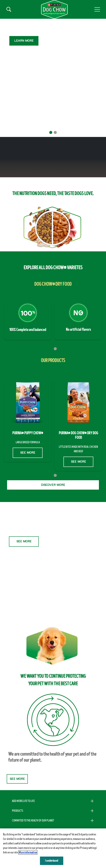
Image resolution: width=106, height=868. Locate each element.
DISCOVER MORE (53, 485)
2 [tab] (55, 132)
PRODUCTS (18, 811)
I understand (52, 861)
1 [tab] (51, 132)
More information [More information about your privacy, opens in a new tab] (28, 852)
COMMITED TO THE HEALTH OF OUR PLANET (33, 821)
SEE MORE (24, 58)
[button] (97, 9)
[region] (53, 848)
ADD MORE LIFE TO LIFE (23, 801)
